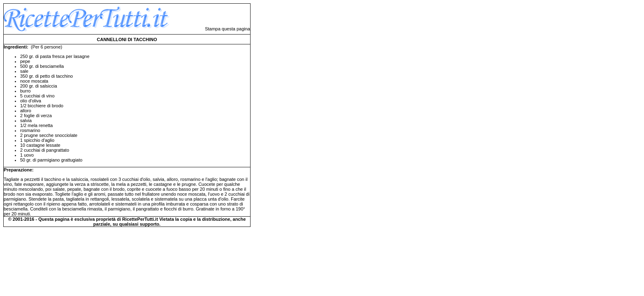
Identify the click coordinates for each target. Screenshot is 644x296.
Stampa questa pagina (228, 29)
